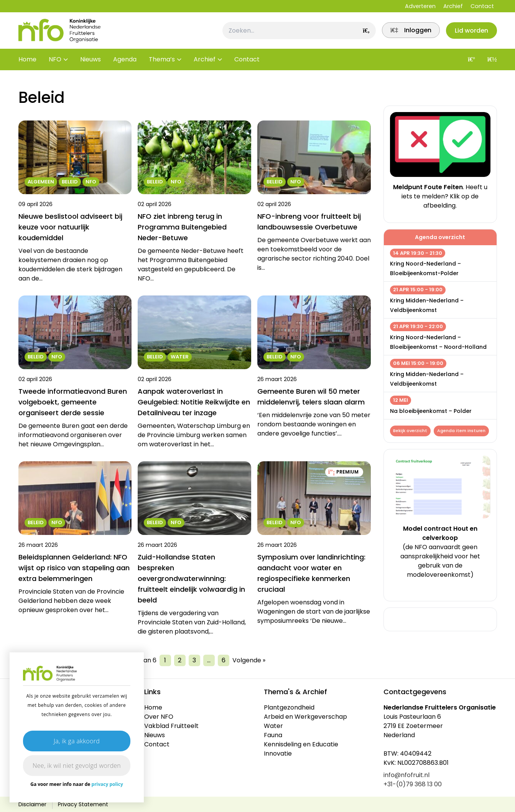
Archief (453, 6)
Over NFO (159, 717)
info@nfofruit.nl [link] (406, 775)
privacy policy (107, 784)
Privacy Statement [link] (83, 804)
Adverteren (420, 6)
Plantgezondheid (289, 707)
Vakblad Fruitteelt (171, 726)
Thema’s (162, 65)
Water (273, 726)
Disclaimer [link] (32, 804)
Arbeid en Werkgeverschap (305, 717)
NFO (55, 65)
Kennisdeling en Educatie (301, 744)
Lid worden (470, 33)
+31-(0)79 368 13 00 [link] (413, 784)
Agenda (125, 65)
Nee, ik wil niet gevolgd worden (77, 766)
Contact (482, 6)
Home (27, 65)
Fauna (273, 735)
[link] (407, 33)
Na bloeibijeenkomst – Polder (431, 411)
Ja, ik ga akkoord (77, 741)
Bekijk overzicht (411, 431)
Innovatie (278, 753)
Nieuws (90, 65)
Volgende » (249, 660)
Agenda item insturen (421, 443)
